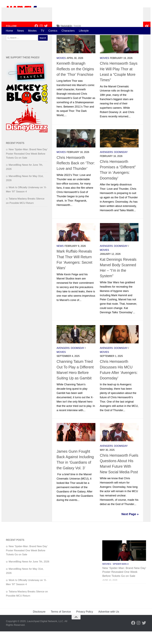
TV (43, 31)
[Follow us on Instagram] (41, 39)
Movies (32, 31)
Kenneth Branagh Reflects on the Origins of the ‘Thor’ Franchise (75, 82)
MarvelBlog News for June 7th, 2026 (29, 574)
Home (9, 31)
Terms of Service (61, 624)
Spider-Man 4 (121, 577)
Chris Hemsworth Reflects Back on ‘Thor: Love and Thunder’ (76, 176)
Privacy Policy (85, 624)
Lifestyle (84, 31)
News (20, 31)
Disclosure (39, 624)
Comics (53, 31)
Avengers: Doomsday (114, 165)
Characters (68, 31)
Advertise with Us (109, 624)
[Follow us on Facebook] (36, 39)
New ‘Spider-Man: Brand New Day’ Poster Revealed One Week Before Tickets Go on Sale (27, 166)
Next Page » (130, 527)
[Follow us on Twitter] (46, 39)
